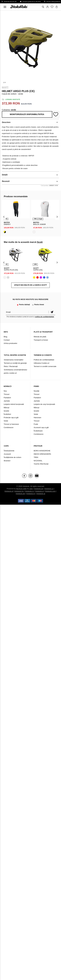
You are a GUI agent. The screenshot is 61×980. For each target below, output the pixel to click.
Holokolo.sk (39, 489)
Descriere (6, 122)
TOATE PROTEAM (41, 464)
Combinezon (9, 427)
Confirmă (52, 312)
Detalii (5, 175)
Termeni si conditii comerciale (45, 366)
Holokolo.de (20, 494)
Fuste (36, 424)
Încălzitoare (38, 431)
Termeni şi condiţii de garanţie (15, 363)
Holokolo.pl (9, 491)
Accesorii (7, 454)
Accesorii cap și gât (41, 427)
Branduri (7, 461)
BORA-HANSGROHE (42, 451)
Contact (7, 340)
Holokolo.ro (29, 491)
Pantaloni (7, 398)
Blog (5, 337)
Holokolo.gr (41, 494)
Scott (5, 87)
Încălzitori (7, 414)
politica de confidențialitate (45, 317)
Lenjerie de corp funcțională (44, 404)
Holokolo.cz (49, 489)
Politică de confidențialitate (44, 360)
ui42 (31, 489)
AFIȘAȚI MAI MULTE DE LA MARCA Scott (30, 285)
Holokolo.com (50, 491)
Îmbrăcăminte (9, 451)
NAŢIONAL (38, 461)
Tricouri (7, 394)
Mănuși (7, 408)
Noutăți (36, 391)
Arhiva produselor (11, 343)
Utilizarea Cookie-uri (41, 363)
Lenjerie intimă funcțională (14, 404)
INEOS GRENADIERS (42, 454)
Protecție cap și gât (11, 418)
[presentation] (4, 217)
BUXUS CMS (21, 489)
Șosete (6, 411)
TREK (36, 457)
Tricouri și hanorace (11, 424)
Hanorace (37, 418)
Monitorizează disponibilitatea (27, 114)
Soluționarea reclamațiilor (14, 360)
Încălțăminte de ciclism (13, 457)
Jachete (7, 401)
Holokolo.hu (19, 491)
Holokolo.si (39, 491)
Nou (5, 391)
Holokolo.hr (31, 494)
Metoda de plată (40, 337)
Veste (6, 421)
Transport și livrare (41, 340)
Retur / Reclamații (11, 366)
